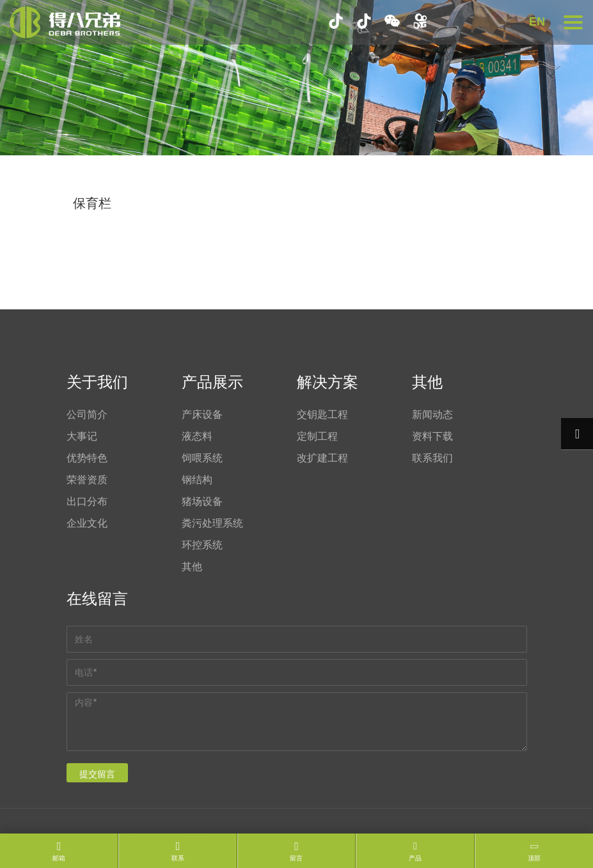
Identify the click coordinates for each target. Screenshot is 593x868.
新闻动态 (432, 414)
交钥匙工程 (322, 414)
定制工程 (317, 436)
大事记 (82, 436)
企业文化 (87, 523)
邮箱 (59, 858)
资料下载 (432, 436)
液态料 (197, 436)
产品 (415, 858)
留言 (296, 858)
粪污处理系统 (212, 523)
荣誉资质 (87, 479)
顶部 (534, 858)
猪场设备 (202, 501)
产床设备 (202, 414)
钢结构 (197, 479)
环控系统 (202, 545)
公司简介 (87, 414)
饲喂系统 (202, 458)
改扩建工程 (322, 458)
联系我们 (432, 458)
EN (537, 22)
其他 (192, 566)
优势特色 (87, 458)
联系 (178, 858)
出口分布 (87, 501)
